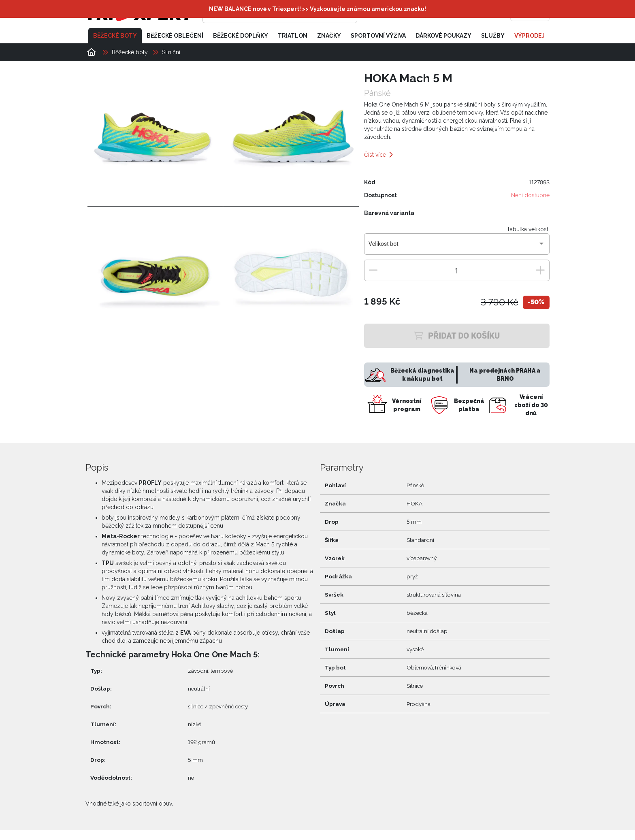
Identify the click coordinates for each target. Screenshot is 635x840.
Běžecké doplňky (241, 36)
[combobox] (457, 247)
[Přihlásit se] (425, 14)
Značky (329, 36)
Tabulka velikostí (528, 229)
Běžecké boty (115, 36)
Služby (493, 36)
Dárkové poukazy (443, 36)
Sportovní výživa (378, 36)
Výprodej (530, 36)
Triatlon (293, 36)
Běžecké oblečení (175, 36)
